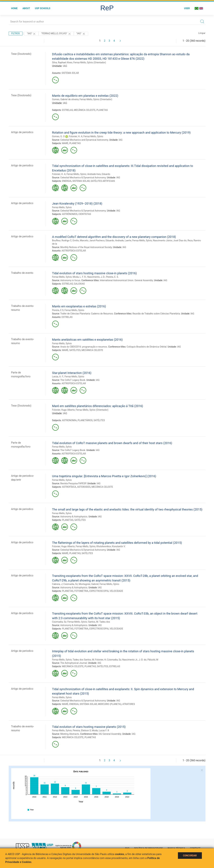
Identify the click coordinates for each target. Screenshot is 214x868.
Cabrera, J (57, 584)
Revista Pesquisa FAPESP (73, 483)
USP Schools (43, 8)
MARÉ (65, 143)
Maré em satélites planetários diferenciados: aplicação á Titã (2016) (98, 406)
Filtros (16, 33)
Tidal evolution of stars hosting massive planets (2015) (89, 727)
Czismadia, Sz (114, 660)
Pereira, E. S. (112, 277)
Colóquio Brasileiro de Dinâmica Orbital (147, 347)
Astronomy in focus (70, 280)
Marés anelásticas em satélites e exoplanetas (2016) (87, 340)
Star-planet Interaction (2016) (72, 373)
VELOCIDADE (116, 591)
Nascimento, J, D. (96, 277)
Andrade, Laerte (123, 240)
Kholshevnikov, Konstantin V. (111, 546)
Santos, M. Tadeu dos (99, 622)
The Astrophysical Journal (73, 663)
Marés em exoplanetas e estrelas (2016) (79, 306)
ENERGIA (67, 181)
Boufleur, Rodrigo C (62, 240)
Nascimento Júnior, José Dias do (170, 240)
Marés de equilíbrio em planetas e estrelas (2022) (85, 96)
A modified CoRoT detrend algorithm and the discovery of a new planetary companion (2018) (114, 237)
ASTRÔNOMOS (70, 214)
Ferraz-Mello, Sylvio (93, 136)
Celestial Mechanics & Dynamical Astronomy (83, 178)
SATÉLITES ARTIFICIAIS (103, 181)
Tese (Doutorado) (21, 54)
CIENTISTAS (85, 214)
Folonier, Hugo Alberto (63, 410)
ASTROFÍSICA (69, 487)
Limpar (202, 33)
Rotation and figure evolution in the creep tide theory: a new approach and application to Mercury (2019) (121, 133)
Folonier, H (101, 660)
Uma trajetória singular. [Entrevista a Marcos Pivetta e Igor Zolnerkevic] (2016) (104, 476)
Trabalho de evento (22, 273)
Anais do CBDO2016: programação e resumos (84, 347)
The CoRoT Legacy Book (73, 380)
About (26, 8)
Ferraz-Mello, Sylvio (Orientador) (90, 62)
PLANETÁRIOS (85, 420)
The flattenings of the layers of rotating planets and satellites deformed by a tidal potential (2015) (117, 543)
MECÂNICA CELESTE (85, 110)
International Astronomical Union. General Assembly (126, 280)
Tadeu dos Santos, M (83, 660)
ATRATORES (129, 704)
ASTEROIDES (84, 487)
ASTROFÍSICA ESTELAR (74, 251)
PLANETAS (102, 110)
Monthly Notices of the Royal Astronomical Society (86, 247)
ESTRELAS (67, 110)
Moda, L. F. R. (80, 277)
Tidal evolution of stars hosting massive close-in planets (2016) (95, 273)
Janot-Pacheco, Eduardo (102, 240)
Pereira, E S (58, 310)
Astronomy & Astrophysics (74, 517)
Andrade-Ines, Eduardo (99, 174)
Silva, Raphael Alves (62, 62)
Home (14, 8)
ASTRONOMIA (69, 420)
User (187, 8)
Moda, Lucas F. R (100, 730)
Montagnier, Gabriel (89, 584)
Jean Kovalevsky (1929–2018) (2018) (77, 204)
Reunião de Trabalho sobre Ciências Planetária (156, 314)
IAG (65, 66)
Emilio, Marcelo (80, 240)
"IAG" (31, 34)
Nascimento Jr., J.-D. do (134, 660)
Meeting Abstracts (70, 734)
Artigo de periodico (22, 132)
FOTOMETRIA (81, 591)
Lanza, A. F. (58, 377)
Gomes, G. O (58, 136)
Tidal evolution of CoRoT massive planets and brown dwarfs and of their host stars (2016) (112, 443)
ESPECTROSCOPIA (99, 591)
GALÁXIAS (79, 284)
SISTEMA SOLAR (70, 73)
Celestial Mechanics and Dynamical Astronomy (84, 140)
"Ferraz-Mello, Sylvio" (56, 34)
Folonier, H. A (76, 136)
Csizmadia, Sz (71, 584)
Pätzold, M (153, 660)
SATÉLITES (75, 350)
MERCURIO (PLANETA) (110, 704)
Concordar (190, 856)
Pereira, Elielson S (82, 730)
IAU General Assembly (110, 734)
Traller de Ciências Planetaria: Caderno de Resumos (87, 314)
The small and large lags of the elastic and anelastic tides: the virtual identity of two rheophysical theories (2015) (127, 509)
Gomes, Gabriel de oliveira (65, 99)
